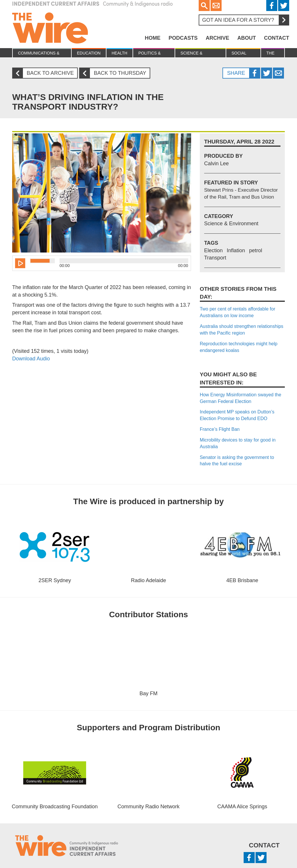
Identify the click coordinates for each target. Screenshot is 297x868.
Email (216, 6)
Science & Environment (195, 54)
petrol (256, 250)
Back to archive (45, 73)
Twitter (284, 6)
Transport (215, 258)
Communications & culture (39, 54)
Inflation (236, 250)
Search (204, 6)
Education (89, 53)
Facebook (272, 6)
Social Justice (240, 54)
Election (213, 250)
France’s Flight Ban (220, 429)
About (247, 38)
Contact (277, 38)
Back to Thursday (115, 73)
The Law (271, 54)
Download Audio (31, 359)
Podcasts (183, 38)
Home (153, 38)
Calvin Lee (217, 164)
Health (119, 53)
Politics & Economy (150, 54)
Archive (217, 38)
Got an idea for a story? (245, 20)
